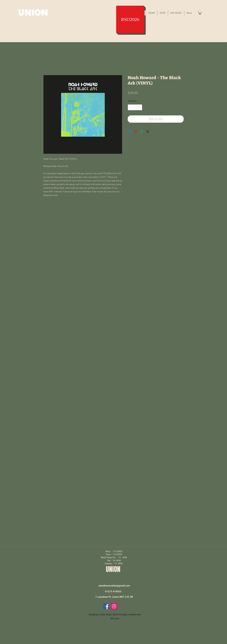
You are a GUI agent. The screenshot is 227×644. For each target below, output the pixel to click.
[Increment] (140, 107)
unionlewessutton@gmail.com (114, 586)
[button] (200, 13)
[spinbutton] (135, 107)
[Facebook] (106, 606)
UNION (33, 13)
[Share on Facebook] (130, 131)
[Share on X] (148, 131)
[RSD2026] (130, 19)
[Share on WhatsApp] (142, 131)
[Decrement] (130, 107)
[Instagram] (114, 606)
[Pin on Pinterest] (136, 131)
